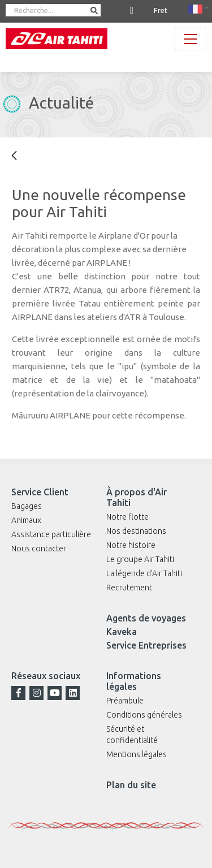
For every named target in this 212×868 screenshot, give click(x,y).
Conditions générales (144, 715)
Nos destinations (136, 531)
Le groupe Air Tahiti (140, 559)
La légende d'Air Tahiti (144, 573)
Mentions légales (137, 754)
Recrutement (129, 588)
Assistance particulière (51, 534)
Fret (161, 10)
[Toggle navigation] (191, 39)
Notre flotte (127, 517)
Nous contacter (39, 549)
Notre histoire (131, 545)
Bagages (27, 506)
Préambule (125, 701)
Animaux (26, 520)
